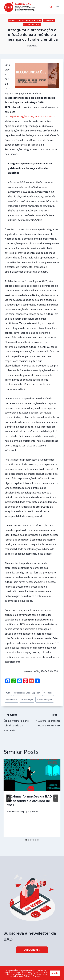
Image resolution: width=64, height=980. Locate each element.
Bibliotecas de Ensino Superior (25, 20)
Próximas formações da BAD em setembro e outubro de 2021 (29, 801)
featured (48, 693)
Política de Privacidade (33, 976)
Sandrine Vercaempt (16, 811)
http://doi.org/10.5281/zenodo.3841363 (31, 116)
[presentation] (32, 775)
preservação (27, 700)
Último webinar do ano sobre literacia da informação (16, 722)
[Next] (56, 798)
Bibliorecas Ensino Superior (27, 693)
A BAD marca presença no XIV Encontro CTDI (48, 720)
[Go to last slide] (8, 798)
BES (8, 693)
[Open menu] (58, 7)
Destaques (49, 20)
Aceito (55, 973)
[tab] (26, 840)
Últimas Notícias (32, 24)
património (11, 700)
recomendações (45, 700)
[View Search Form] (51, 7)
